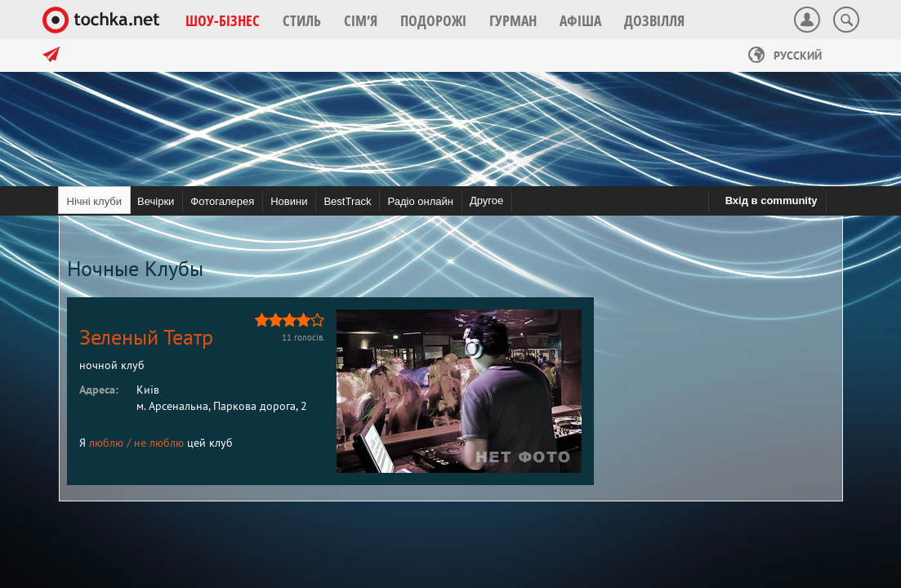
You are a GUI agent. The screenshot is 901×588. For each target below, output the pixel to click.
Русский (785, 56)
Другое (486, 200)
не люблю (159, 443)
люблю (106, 443)
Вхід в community (772, 200)
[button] (223, 20)
